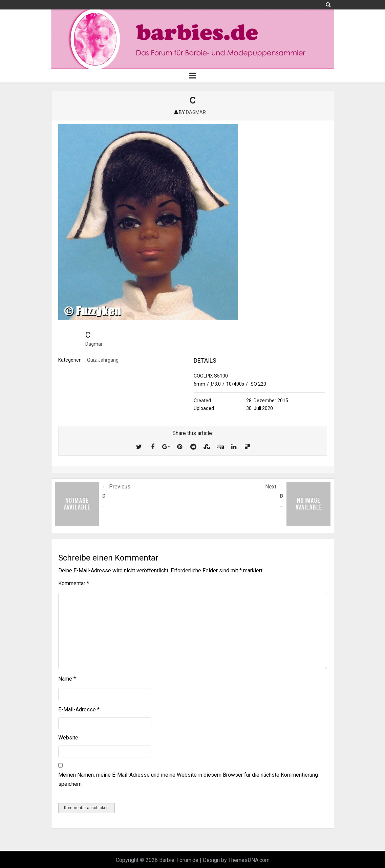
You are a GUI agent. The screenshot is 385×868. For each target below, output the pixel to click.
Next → (274, 487)
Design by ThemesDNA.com (236, 860)
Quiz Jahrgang (103, 360)
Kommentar (74, 583)
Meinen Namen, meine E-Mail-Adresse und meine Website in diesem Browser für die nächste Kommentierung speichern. (188, 779)
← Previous (116, 487)
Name (67, 679)
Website (68, 738)
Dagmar (94, 344)
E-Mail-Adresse (79, 710)
